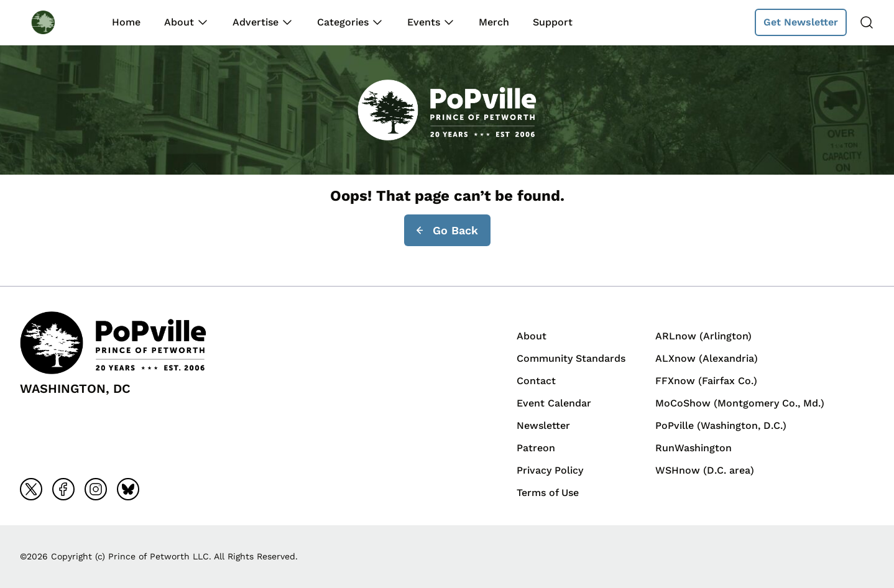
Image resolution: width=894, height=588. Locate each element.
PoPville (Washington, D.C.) (721, 425)
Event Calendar (554, 403)
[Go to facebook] (63, 489)
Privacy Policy (550, 470)
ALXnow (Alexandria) (707, 358)
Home (126, 22)
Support (553, 22)
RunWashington (694, 448)
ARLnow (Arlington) (703, 336)
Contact (536, 381)
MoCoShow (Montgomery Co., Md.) (740, 403)
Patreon (536, 448)
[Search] (867, 22)
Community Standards (571, 358)
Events (424, 22)
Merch (494, 22)
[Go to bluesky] (128, 489)
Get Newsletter (801, 22)
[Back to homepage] (55, 22)
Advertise (256, 22)
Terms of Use (548, 493)
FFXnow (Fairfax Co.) (706, 381)
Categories (343, 22)
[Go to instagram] (96, 489)
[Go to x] (31, 489)
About (179, 22)
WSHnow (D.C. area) (705, 470)
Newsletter (543, 425)
